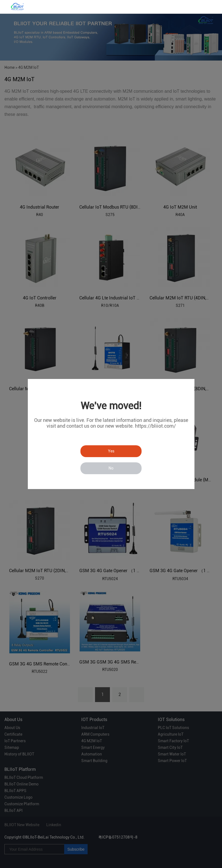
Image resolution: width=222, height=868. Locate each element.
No (111, 468)
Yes (111, 451)
